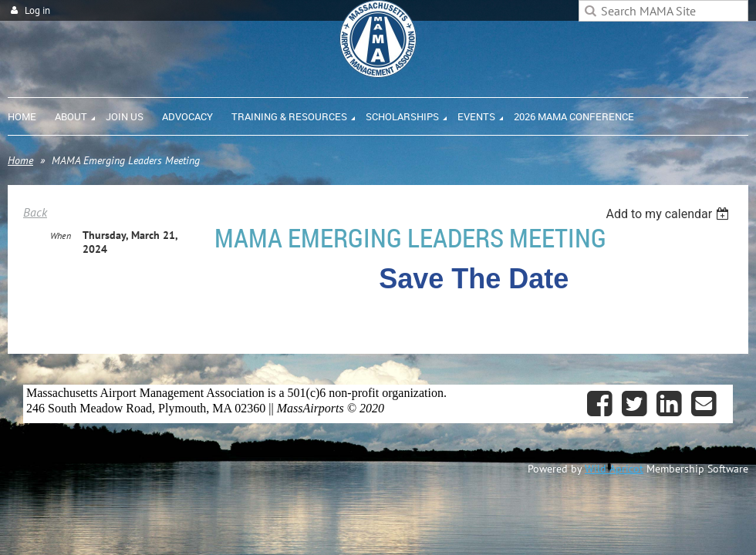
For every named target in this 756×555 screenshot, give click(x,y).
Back (35, 212)
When (61, 236)
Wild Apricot (614, 469)
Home (20, 160)
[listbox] (669, 214)
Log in (37, 10)
